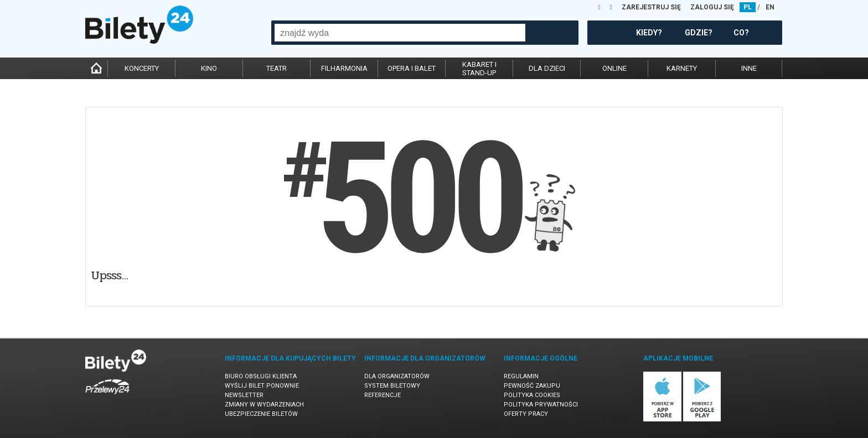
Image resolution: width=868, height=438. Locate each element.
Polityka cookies (532, 395)
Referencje (383, 395)
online (614, 68)
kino (209, 68)
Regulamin (521, 376)
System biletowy (392, 386)
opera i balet (412, 68)
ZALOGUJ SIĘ (712, 7)
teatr (277, 68)
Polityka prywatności (541, 405)
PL (748, 7)
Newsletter (244, 395)
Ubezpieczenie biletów (261, 414)
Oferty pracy (526, 414)
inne (749, 68)
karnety (682, 68)
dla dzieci (547, 68)
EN (770, 7)
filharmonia (344, 68)
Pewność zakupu (532, 386)
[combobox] (400, 33)
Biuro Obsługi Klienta (261, 376)
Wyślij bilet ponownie (262, 386)
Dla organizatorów (397, 376)
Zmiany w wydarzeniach (264, 405)
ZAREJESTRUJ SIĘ (651, 7)
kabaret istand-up (479, 69)
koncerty (142, 68)
